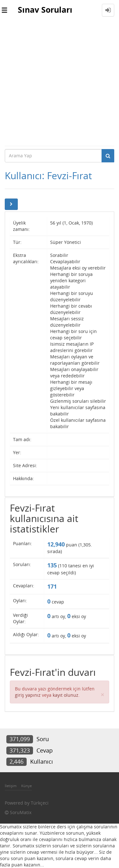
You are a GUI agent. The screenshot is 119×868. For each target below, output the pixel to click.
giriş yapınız (28, 695)
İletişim (11, 786)
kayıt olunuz (66, 695)
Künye (26, 786)
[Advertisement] (60, 83)
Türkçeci (40, 803)
